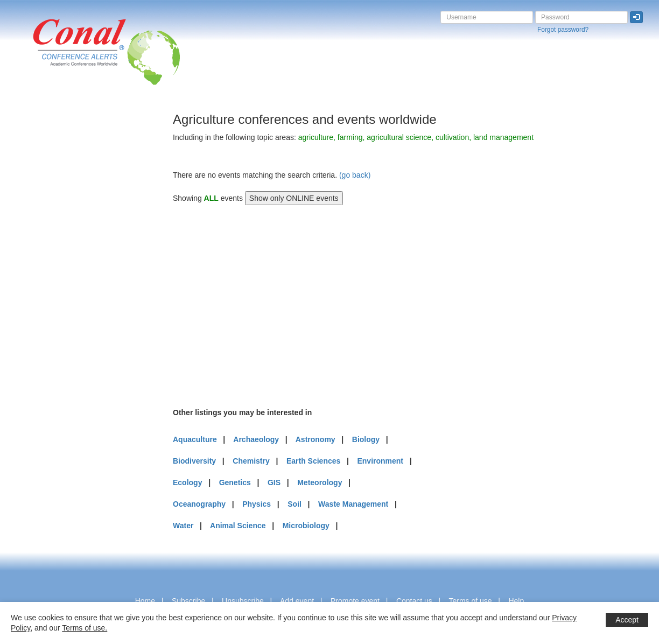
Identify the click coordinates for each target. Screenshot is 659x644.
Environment (380, 461)
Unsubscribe (243, 601)
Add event (297, 601)
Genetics (235, 482)
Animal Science (238, 526)
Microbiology (306, 526)
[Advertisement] (51, 274)
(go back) (355, 175)
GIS (274, 482)
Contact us (414, 601)
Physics (257, 504)
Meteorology (320, 482)
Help (516, 601)
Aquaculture (195, 439)
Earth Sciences (313, 461)
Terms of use (470, 601)
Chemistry (251, 461)
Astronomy (316, 439)
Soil (295, 504)
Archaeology (256, 439)
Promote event (355, 601)
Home (145, 601)
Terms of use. (85, 628)
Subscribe (188, 601)
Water (183, 526)
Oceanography (199, 504)
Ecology (187, 482)
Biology (366, 439)
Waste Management (353, 504)
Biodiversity (194, 461)
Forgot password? (563, 30)
